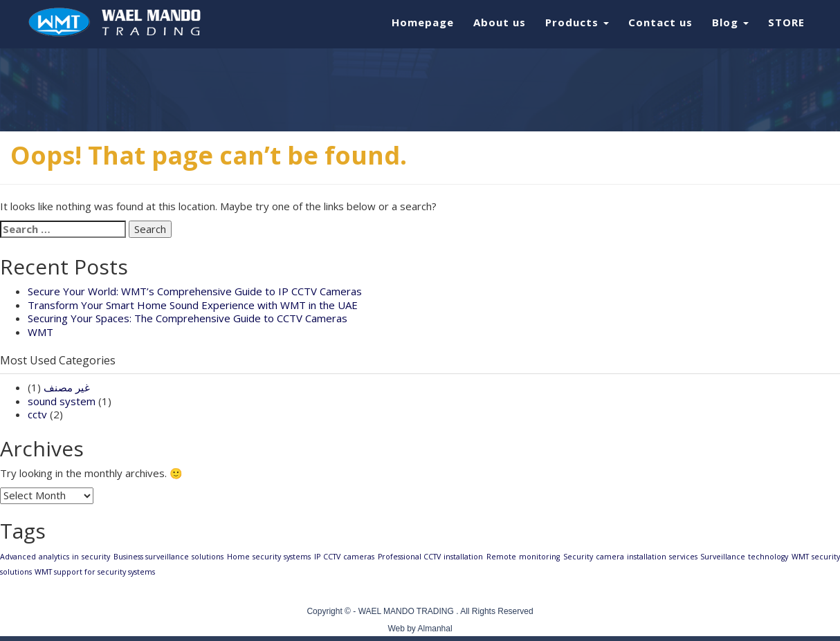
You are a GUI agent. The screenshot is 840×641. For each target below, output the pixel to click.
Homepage (423, 22)
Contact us (660, 22)
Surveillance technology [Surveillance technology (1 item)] (744, 557)
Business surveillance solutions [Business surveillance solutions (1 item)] (169, 557)
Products (577, 22)
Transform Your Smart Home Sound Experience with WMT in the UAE (193, 305)
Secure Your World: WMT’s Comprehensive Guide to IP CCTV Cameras (195, 291)
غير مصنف (67, 387)
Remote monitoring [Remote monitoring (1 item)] (523, 557)
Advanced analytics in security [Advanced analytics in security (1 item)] (55, 557)
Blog (730, 22)
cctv (37, 414)
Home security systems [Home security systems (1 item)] (269, 557)
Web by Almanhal (420, 629)
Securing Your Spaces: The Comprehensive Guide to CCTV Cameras (188, 318)
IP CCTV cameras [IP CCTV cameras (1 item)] (344, 557)
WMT (40, 332)
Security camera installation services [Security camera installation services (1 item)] (630, 557)
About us (500, 22)
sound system (62, 401)
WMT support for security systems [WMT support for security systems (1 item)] (95, 572)
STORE (786, 22)
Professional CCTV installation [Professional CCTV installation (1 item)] (431, 557)
